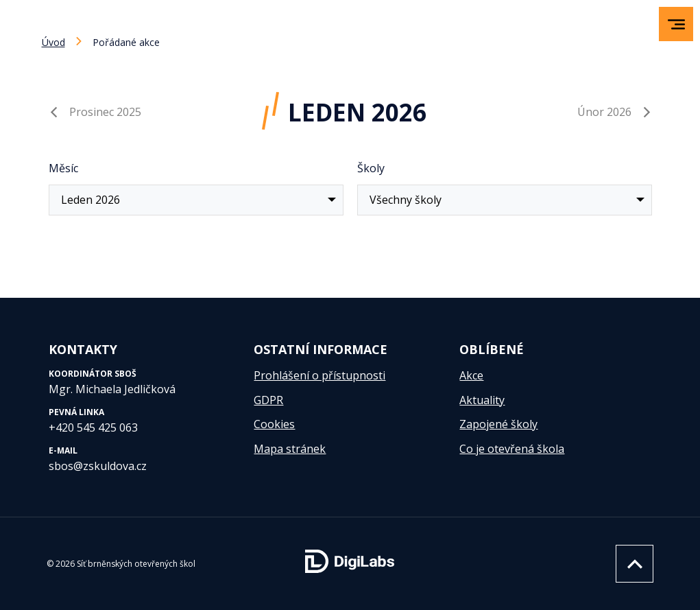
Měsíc (63, 168)
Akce (471, 375)
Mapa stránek (290, 449)
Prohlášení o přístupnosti (319, 375)
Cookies (274, 424)
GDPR (268, 400)
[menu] (676, 24)
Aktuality (482, 400)
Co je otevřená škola (512, 449)
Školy (371, 168)
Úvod (53, 42)
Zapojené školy (498, 424)
